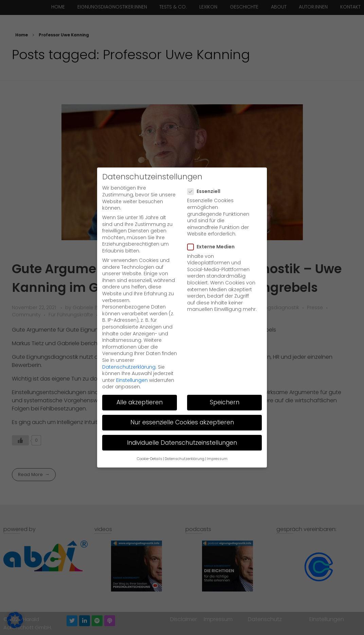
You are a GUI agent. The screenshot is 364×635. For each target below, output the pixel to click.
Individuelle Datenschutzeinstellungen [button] (182, 429)
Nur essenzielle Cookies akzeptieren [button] (182, 409)
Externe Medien (213, 233)
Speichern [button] (225, 389)
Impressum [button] (217, 445)
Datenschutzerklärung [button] (185, 445)
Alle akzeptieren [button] (140, 389)
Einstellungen (132, 366)
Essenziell (206, 178)
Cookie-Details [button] (150, 445)
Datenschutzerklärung (129, 353)
